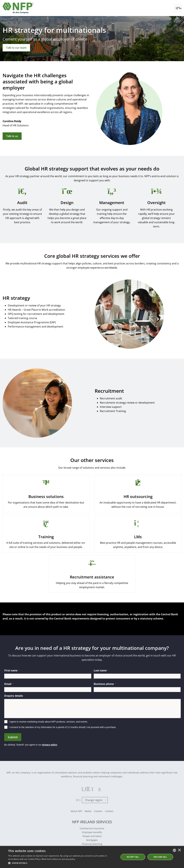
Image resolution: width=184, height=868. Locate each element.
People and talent (92, 836)
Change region (94, 800)
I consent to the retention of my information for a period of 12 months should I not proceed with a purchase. (63, 727)
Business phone (104, 684)
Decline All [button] (160, 857)
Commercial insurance (92, 828)
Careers (98, 811)
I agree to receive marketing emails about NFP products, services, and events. (48, 722)
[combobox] (174, 850)
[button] (62, 863)
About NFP (76, 811)
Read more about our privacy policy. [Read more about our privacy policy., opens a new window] (59, 859)
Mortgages (92, 840)
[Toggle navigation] (178, 8)
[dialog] (92, 857)
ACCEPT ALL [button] (133, 857)
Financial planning (92, 844)
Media (88, 811)
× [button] (179, 850)
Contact (109, 811)
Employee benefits (92, 832)
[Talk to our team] (16, 48)
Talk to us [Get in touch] (12, 136)
